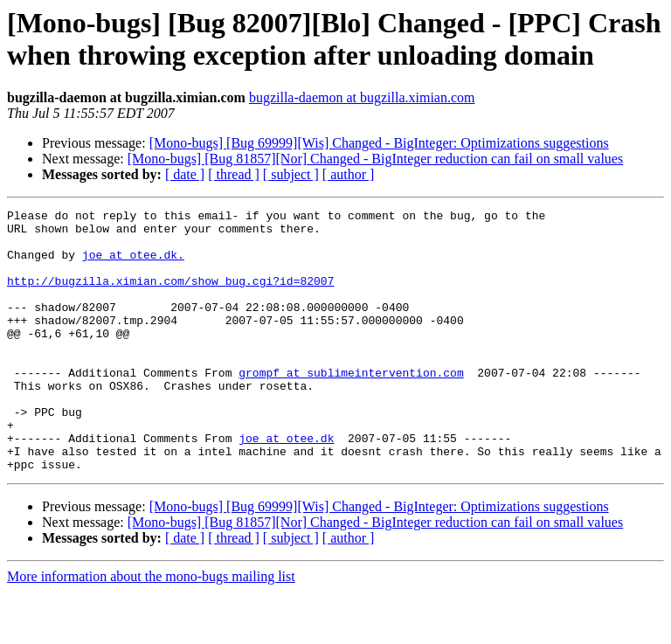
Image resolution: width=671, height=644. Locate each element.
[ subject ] (291, 174)
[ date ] (185, 174)
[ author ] (349, 174)
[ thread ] (234, 174)
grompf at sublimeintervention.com (351, 406)
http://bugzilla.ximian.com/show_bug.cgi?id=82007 (170, 296)
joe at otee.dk (286, 485)
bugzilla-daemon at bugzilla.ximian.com (362, 97)
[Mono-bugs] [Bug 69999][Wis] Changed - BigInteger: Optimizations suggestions (379, 143)
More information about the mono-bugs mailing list (151, 629)
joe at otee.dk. (133, 265)
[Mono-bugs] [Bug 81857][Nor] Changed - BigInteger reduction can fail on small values (375, 159)
